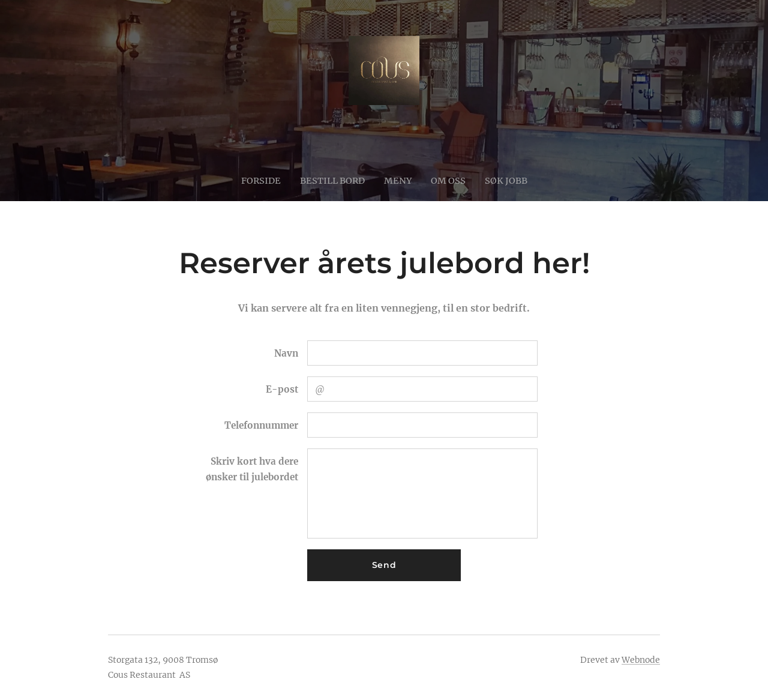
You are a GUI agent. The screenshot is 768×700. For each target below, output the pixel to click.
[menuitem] (258, 180)
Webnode (641, 660)
